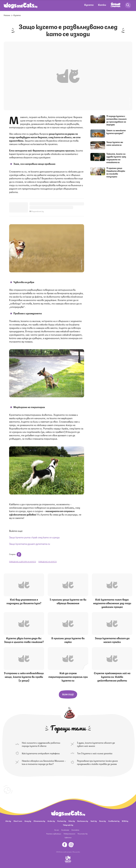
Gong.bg (28, 821)
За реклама (65, 830)
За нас (57, 830)
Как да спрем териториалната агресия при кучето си (68, 677)
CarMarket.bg (114, 821)
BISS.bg (125, 821)
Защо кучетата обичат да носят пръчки (112, 640)
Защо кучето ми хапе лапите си (115, 143)
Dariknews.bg (83, 821)
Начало (7, 15)
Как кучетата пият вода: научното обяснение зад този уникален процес (112, 603)
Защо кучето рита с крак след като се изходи (34, 537)
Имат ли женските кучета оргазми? (116, 132)
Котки (102, 5)
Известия (68, 837)
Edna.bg (72, 821)
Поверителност (69, 834)
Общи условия (76, 852)
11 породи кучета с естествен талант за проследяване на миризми (117, 120)
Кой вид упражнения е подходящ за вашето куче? (24, 601)
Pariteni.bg (62, 821)
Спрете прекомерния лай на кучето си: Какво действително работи (112, 677)
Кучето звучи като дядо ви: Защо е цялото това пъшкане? (24, 640)
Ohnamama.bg (39, 821)
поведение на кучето (48, 561)
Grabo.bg (51, 821)
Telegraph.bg (68, 825)
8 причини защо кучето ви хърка (68, 640)
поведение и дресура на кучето (23, 561)
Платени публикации (54, 834)
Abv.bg (8, 821)
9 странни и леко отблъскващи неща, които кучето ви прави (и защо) (24, 677)
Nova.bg (102, 821)
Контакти (75, 830)
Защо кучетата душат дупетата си (30, 544)
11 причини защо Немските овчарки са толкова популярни (116, 172)
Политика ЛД (83, 834)
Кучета (89, 5)
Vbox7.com (18, 821)
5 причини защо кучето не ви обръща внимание (68, 601)
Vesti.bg (94, 821)
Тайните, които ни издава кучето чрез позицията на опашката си (116, 158)
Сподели (15, 554)
